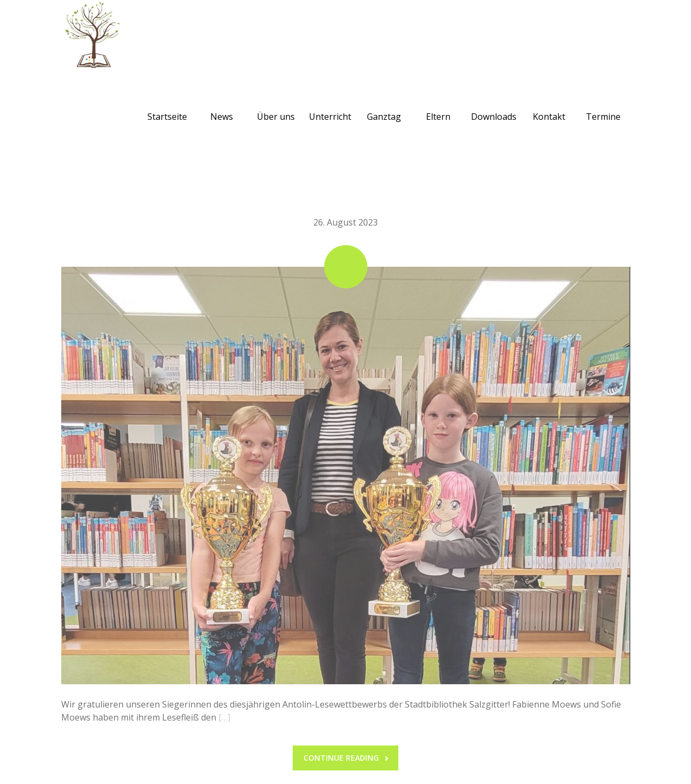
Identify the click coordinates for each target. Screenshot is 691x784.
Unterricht (330, 104)
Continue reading (346, 758)
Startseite (167, 104)
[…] (224, 717)
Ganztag (384, 104)
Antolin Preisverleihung (345, 194)
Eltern (438, 104)
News (222, 104)
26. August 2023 (345, 222)
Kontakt (549, 104)
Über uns (276, 104)
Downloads (494, 104)
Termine (603, 104)
